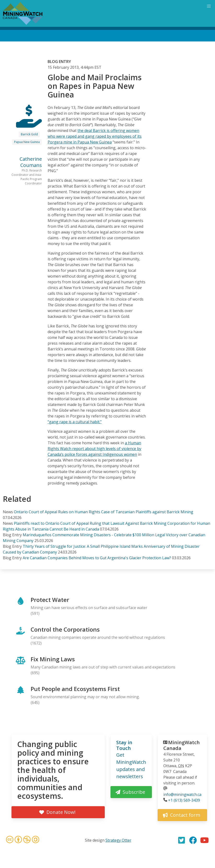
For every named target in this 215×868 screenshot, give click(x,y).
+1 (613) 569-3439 (184, 800)
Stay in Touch (124, 745)
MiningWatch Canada (182, 745)
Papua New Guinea (27, 142)
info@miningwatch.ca (182, 794)
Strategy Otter (118, 840)
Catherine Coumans (31, 162)
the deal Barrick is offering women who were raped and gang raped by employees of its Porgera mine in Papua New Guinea (95, 136)
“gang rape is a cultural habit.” (75, 422)
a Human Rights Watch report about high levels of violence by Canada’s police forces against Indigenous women (94, 449)
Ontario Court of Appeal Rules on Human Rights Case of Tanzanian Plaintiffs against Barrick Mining (104, 512)
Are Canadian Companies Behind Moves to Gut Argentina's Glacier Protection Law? (97, 558)
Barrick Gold (29, 134)
